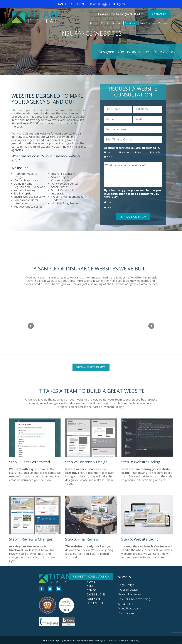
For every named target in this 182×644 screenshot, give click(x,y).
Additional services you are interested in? (132, 148)
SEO (139, 152)
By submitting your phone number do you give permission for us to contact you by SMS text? (132, 194)
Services (130, 23)
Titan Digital (55, 640)
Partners (163, 23)
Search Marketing (130, 594)
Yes (110, 202)
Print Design (126, 613)
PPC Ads (156, 152)
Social (109, 157)
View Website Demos (91, 511)
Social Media (126, 604)
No (109, 208)
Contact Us (159, 14)
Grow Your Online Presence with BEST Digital (85, 640)
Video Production (130, 608)
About (104, 23)
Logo (109, 152)
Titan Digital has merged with (91, 4)
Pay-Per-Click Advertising (134, 599)
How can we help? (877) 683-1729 (122, 14)
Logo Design (126, 585)
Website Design (128, 590)
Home (94, 23)
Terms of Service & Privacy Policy (124, 640)
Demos (116, 23)
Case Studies (147, 23)
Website (126, 152)
